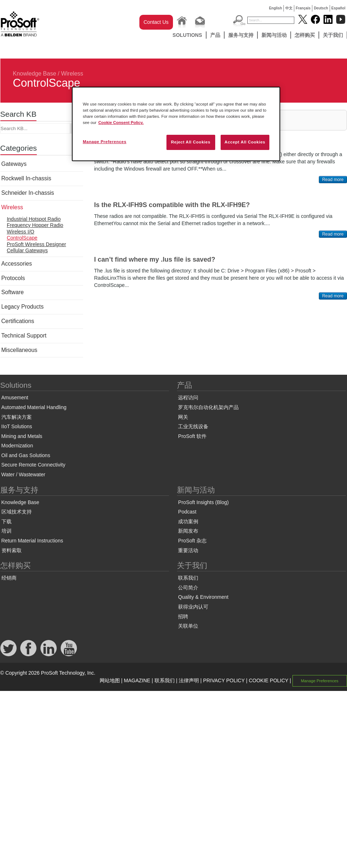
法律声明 (189, 680)
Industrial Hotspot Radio (34, 219)
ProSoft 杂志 (192, 541)
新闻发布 (188, 531)
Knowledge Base (35, 74)
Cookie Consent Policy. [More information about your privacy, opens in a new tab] (121, 123)
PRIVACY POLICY (224, 680)
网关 (183, 417)
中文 (289, 8)
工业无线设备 (193, 426)
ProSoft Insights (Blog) (203, 502)
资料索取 (12, 550)
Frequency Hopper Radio (35, 225)
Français (303, 8)
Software (13, 292)
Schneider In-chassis (28, 193)
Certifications (18, 321)
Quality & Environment (203, 597)
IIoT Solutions (17, 426)
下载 (6, 521)
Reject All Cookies (190, 142)
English (276, 8)
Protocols (13, 278)
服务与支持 (241, 35)
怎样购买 (305, 35)
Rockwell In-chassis (26, 178)
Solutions (187, 35)
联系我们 (188, 578)
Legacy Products (23, 307)
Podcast (187, 512)
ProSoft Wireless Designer (36, 244)
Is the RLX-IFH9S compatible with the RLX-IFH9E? (172, 205)
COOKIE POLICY (268, 680)
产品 (215, 35)
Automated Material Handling (34, 407)
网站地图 (110, 680)
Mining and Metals (22, 436)
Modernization (17, 446)
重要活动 (188, 550)
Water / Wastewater (23, 474)
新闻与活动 (274, 35)
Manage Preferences (320, 681)
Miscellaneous (19, 350)
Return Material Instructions (32, 541)
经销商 (9, 578)
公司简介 (188, 588)
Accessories (17, 264)
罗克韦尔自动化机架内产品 (208, 407)
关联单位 (188, 626)
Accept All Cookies (245, 142)
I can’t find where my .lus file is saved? (155, 259)
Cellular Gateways (27, 250)
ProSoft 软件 (192, 436)
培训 (6, 531)
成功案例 (188, 521)
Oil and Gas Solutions (26, 455)
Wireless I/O (21, 232)
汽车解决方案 (17, 417)
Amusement (15, 398)
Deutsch (321, 8)
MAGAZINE (137, 680)
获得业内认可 (193, 607)
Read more (333, 180)
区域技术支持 (17, 512)
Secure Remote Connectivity (33, 465)
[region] (176, 124)
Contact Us (156, 22)
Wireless (72, 74)
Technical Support (24, 336)
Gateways (14, 164)
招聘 (183, 616)
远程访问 (188, 398)
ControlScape (22, 238)
